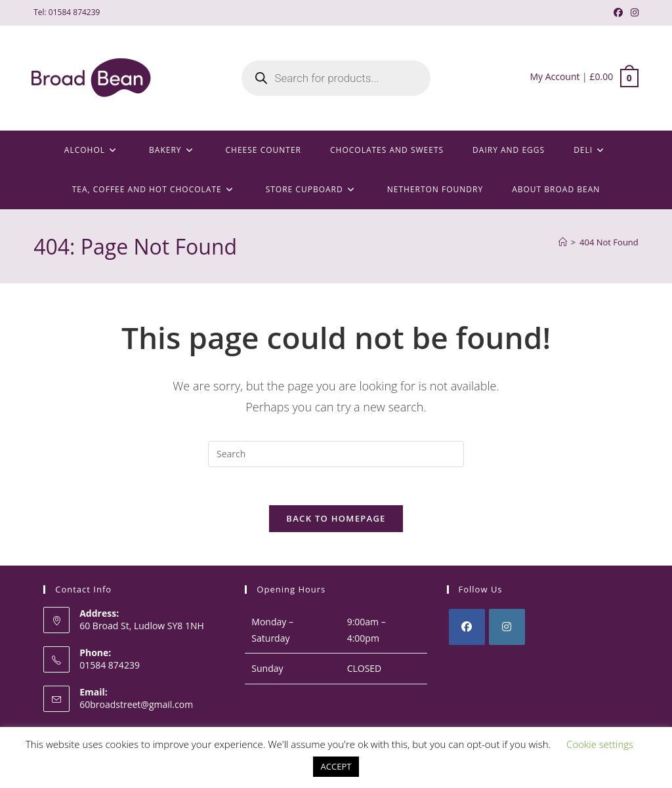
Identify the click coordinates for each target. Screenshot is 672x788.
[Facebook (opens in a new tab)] (618, 12)
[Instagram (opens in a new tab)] (633, 12)
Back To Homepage (336, 520)
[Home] (563, 242)
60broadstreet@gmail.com (136, 706)
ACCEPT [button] (336, 766)
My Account (555, 76)
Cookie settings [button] (600, 744)
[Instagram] (507, 629)
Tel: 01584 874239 (67, 12)
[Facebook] (467, 629)
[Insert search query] (336, 454)
